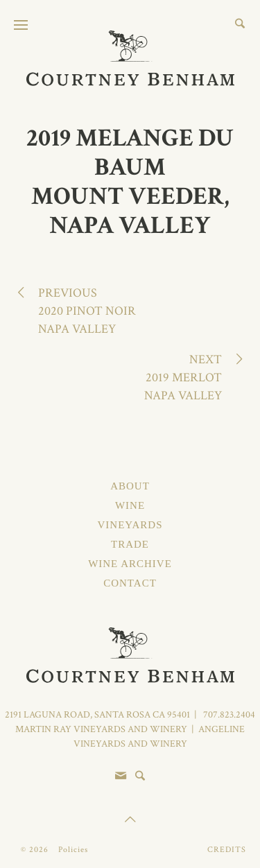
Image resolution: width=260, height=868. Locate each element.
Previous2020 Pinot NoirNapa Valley (78, 311)
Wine (130, 505)
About (130, 486)
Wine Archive (130, 564)
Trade (130, 544)
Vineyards (130, 525)
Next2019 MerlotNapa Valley (192, 377)
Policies (73, 850)
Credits (227, 850)
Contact (130, 583)
